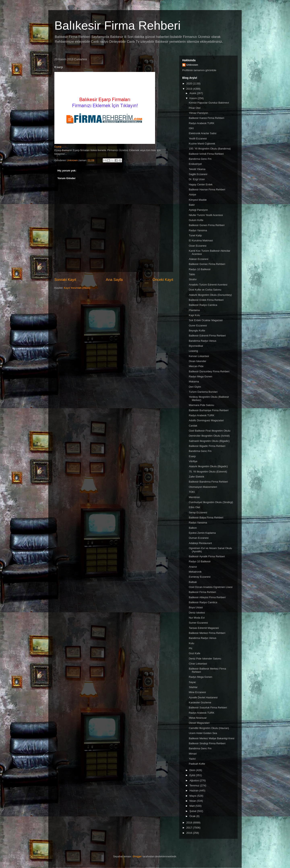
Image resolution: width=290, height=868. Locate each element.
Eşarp (58, 147)
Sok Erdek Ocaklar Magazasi (206, 320)
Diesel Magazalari (199, 723)
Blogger (137, 856)
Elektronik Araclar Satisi (202, 133)
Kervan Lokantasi (199, 356)
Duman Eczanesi (199, 538)
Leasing (193, 351)
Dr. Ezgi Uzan (197, 179)
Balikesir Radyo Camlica (203, 305)
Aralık (193, 93)
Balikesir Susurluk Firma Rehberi (208, 708)
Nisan (193, 801)
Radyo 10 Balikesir (200, 269)
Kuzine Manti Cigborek (202, 144)
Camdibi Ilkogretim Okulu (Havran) (209, 728)
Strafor (193, 279)
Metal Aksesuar (198, 718)
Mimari (193, 754)
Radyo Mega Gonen (200, 376)
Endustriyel (195, 164)
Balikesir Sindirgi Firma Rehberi (207, 743)
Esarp (192, 456)
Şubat (193, 811)
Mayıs (193, 796)
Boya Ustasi (196, 607)
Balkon (193, 528)
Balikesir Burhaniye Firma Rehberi (209, 410)
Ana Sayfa (114, 280)
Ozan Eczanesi (197, 246)
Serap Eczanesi (198, 512)
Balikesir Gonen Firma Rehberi (207, 225)
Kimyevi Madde (198, 200)
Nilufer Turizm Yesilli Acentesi (206, 215)
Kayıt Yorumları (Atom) (77, 288)
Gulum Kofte (196, 220)
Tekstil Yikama (197, 169)
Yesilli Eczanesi (198, 139)
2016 (190, 833)
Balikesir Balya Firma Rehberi (206, 518)
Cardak (193, 426)
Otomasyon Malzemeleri (203, 487)
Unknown (192, 65)
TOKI (192, 492)
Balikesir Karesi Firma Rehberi (206, 118)
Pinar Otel (195, 108)
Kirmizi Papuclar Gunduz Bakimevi (209, 103)
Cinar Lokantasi (198, 664)
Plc (191, 648)
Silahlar (193, 687)
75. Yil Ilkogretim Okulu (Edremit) (208, 472)
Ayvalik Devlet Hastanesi (203, 697)
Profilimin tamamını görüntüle (199, 70)
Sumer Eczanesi (198, 623)
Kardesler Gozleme (200, 702)
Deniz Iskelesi (197, 613)
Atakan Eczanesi (198, 259)
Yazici (192, 759)
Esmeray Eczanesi (200, 577)
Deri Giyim (195, 387)
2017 (190, 828)
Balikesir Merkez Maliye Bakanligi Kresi (211, 738)
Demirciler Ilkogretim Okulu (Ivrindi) (209, 436)
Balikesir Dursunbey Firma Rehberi (209, 371)
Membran (194, 497)
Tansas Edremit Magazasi (204, 628)
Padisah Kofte (197, 764)
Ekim (193, 770)
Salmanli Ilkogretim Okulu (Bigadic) (209, 441)
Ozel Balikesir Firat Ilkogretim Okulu (210, 431)
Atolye (192, 195)
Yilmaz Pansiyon (198, 113)
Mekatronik (195, 572)
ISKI (191, 128)
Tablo (192, 274)
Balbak (193, 582)
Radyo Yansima (198, 230)
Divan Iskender (197, 361)
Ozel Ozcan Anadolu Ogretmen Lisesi (211, 587)
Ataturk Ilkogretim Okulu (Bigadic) (208, 466)
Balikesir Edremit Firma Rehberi (207, 336)
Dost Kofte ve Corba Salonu (205, 290)
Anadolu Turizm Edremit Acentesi (208, 285)
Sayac (192, 682)
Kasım (194, 98)
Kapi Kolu (194, 315)
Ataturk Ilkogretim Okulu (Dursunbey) (210, 295)
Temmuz (195, 785)
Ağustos (195, 780)
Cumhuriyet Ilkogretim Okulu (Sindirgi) (211, 502)
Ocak (193, 816)
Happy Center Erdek (201, 184)
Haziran (194, 791)
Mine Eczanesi (197, 692)
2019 (190, 89)
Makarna (194, 382)
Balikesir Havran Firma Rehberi (207, 189)
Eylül (193, 775)
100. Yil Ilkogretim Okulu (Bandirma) (210, 149)
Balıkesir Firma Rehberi (118, 25)
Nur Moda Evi (197, 618)
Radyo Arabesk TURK (201, 123)
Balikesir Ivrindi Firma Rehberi (206, 154)
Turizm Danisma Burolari (203, 392)
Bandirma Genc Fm (200, 159)
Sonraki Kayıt (65, 280)
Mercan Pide (196, 366)
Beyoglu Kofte (197, 331)
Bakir (192, 205)
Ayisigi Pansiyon (198, 210)
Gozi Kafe (194, 653)
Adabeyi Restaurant (200, 543)
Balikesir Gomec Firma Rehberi (207, 264)
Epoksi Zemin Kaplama (202, 533)
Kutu (191, 643)
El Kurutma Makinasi (201, 240)
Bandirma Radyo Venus (202, 341)
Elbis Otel (194, 507)
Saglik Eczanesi (198, 174)
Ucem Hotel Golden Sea (203, 733)
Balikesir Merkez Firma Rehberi (207, 633)
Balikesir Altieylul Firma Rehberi (207, 597)
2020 (190, 84)
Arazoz (193, 567)
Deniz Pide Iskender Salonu (205, 659)
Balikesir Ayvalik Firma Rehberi (207, 556)
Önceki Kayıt (163, 280)
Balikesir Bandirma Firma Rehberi (208, 482)
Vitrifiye (193, 461)
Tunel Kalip (195, 235)
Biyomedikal (196, 346)
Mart (193, 806)
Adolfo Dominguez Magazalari (206, 420)
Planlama (194, 310)
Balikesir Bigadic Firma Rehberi (207, 446)
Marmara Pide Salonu (201, 405)
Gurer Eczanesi (198, 325)
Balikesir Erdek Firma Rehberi (206, 300)
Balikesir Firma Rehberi (202, 592)
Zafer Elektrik (196, 477)
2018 (190, 823)
